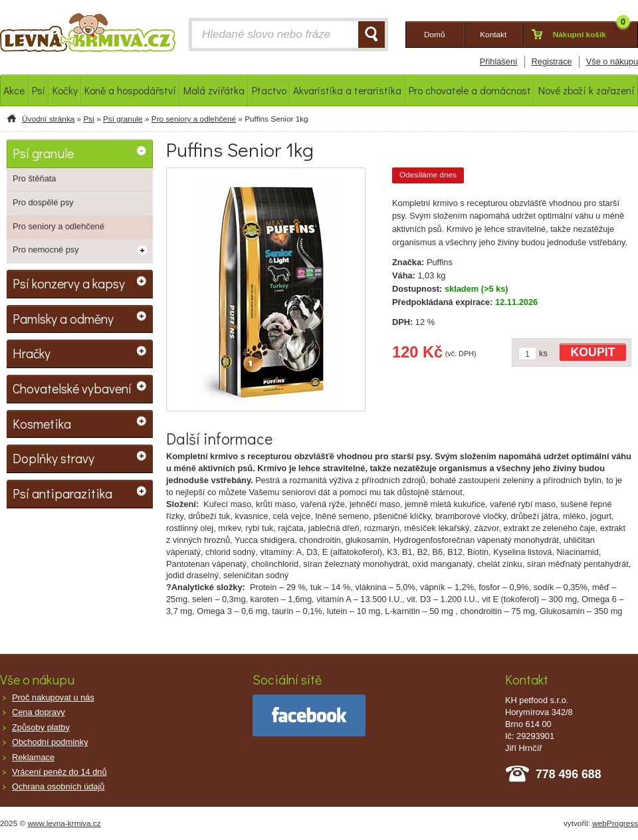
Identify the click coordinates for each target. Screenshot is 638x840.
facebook (309, 715)
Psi (88, 119)
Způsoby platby (41, 727)
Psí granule (123, 119)
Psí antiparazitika (62, 493)
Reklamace (33, 757)
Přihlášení (499, 61)
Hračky (32, 353)
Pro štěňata (34, 178)
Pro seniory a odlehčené (194, 119)
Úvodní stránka (48, 119)
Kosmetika (42, 423)
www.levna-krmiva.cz (64, 823)
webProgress (615, 823)
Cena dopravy (39, 712)
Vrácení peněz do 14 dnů (59, 772)
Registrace (552, 61)
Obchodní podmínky (50, 742)
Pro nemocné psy (46, 250)
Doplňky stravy (53, 458)
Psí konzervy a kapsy (69, 283)
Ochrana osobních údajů (58, 787)
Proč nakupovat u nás (53, 697)
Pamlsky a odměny (63, 318)
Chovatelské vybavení (72, 388)
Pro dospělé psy (43, 202)
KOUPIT (593, 352)
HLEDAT (372, 35)
